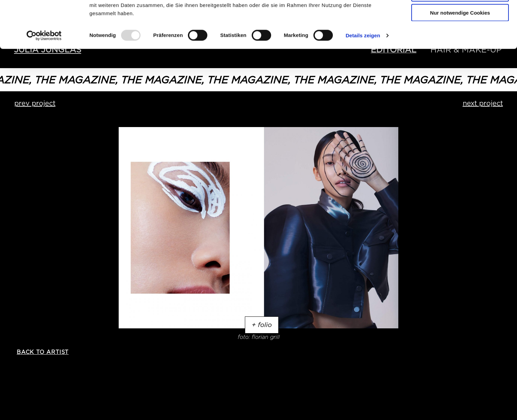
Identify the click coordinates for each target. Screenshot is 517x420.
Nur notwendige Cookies (460, 57)
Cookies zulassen (460, 17)
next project (483, 103)
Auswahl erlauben (460, 37)
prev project (35, 103)
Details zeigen (363, 80)
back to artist (43, 352)
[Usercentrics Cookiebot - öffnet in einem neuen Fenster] (44, 80)
